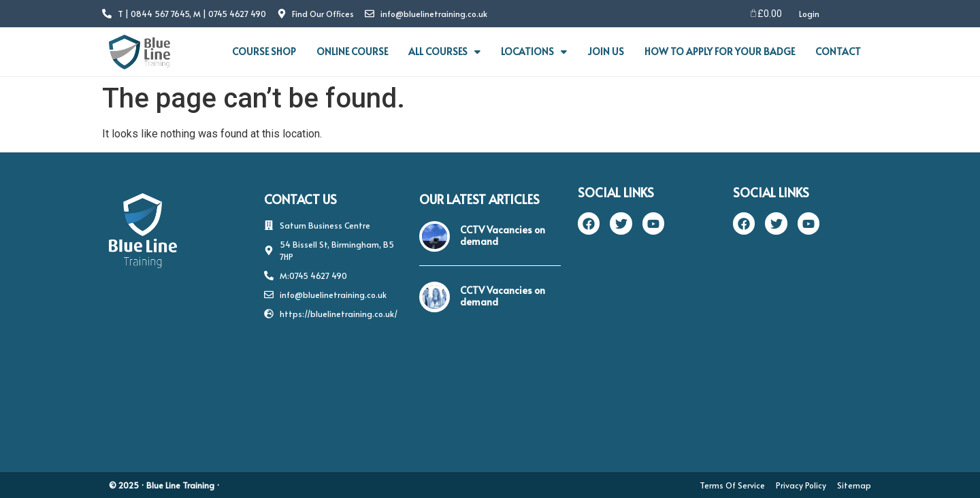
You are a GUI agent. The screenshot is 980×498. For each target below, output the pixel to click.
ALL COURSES (444, 51)
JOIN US (606, 51)
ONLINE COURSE (352, 51)
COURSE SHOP (264, 51)
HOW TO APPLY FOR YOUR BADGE (720, 51)
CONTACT (838, 51)
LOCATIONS (534, 51)
